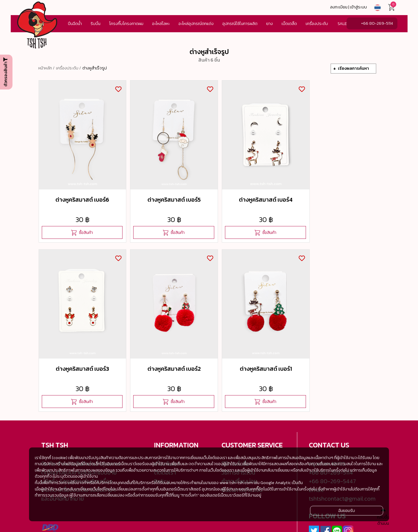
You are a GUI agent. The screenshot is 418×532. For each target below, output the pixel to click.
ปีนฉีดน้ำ (75, 24)
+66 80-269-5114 (377, 23)
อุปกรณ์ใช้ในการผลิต (240, 24)
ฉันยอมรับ (347, 510)
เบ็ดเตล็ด (289, 24)
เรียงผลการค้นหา (353, 68)
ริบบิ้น (96, 24)
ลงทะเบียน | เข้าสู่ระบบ (348, 7)
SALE (342, 24)
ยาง (270, 24)
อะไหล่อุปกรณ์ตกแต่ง (196, 24)
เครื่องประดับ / (69, 68)
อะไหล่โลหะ (161, 24)
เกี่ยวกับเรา (167, 440)
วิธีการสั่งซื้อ (235, 440)
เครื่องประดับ (317, 24)
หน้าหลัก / (46, 68)
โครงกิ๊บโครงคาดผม (126, 24)
